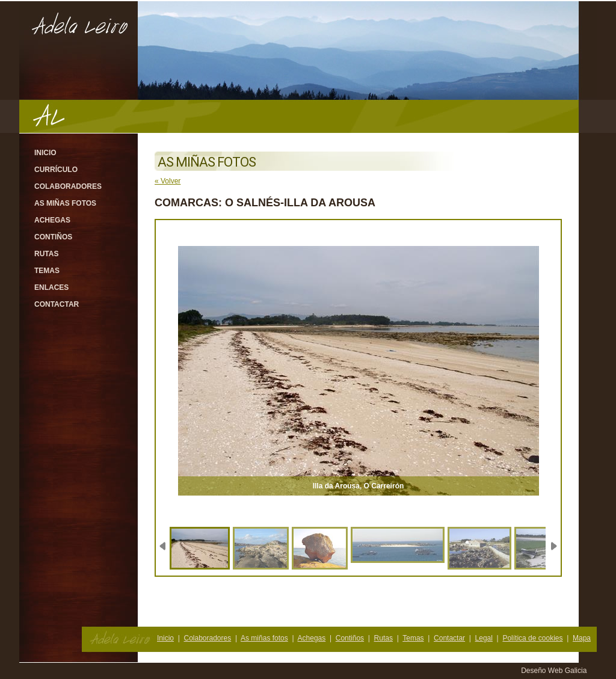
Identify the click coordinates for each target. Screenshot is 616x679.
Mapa (582, 638)
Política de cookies (532, 638)
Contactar (57, 304)
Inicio (45, 153)
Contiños (53, 237)
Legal (484, 638)
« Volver (168, 181)
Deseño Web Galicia (555, 671)
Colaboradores (68, 186)
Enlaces (51, 287)
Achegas (52, 220)
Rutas (46, 254)
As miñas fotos (65, 203)
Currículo (56, 170)
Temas (47, 271)
